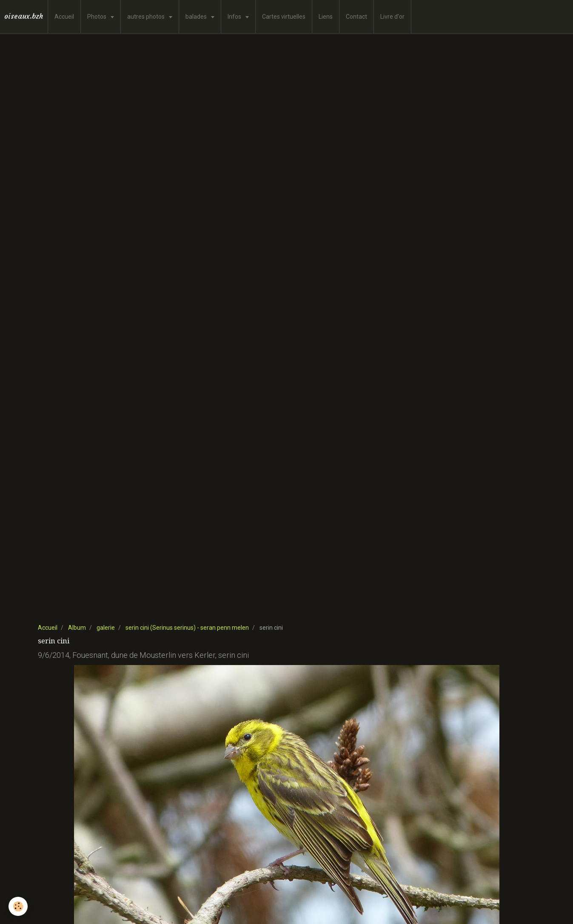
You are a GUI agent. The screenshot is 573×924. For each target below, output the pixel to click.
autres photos (147, 17)
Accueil (64, 17)
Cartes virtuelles (284, 17)
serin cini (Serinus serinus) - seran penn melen (187, 628)
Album (77, 628)
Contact (356, 17)
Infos (235, 17)
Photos (97, 17)
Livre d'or (392, 17)
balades (197, 17)
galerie (106, 628)
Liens (326, 17)
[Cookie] (18, 906)
